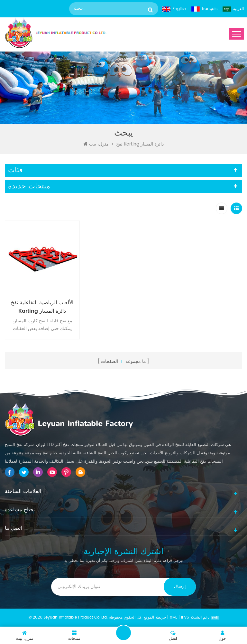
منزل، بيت (96, 144)
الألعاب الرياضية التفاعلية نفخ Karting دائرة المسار (42, 307)
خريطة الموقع (155, 617)
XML (174, 617)
